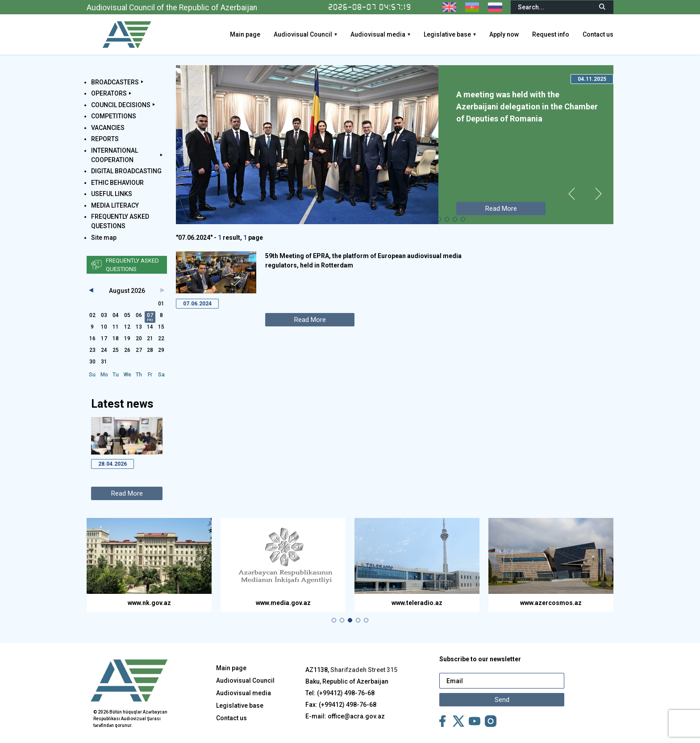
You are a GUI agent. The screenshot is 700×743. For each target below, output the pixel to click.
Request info (551, 34)
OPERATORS (109, 93)
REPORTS (105, 139)
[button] (326, 219)
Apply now (504, 34)
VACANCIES (108, 128)
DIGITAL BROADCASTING (126, 171)
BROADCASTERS (115, 82)
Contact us (598, 34)
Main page (245, 34)
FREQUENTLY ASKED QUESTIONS (120, 221)
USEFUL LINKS (112, 194)
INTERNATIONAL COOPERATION (115, 155)
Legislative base (447, 34)
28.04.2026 (112, 464)
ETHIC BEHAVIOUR (117, 183)
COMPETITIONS (114, 116)
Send (502, 700)
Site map (104, 238)
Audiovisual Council (303, 34)
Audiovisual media (378, 34)
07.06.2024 (197, 304)
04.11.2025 (592, 79)
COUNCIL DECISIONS (121, 105)
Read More (127, 493)
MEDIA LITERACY (115, 205)
